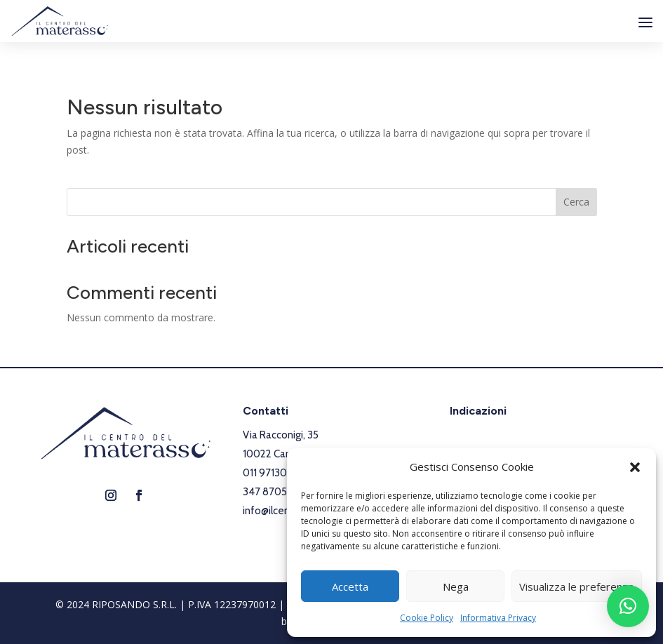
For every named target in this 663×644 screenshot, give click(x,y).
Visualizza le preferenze (577, 586)
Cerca (576, 202)
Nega (456, 586)
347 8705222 (273, 492)
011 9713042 (271, 473)
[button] (635, 467)
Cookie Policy (427, 618)
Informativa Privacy (498, 618)
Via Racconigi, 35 (281, 435)
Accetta (350, 586)
